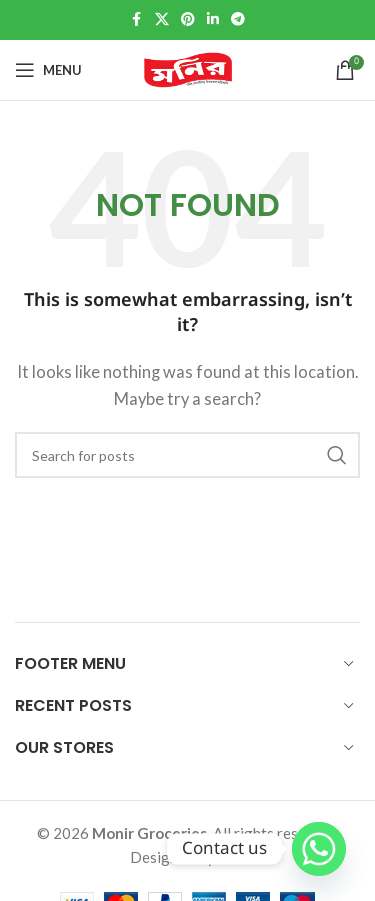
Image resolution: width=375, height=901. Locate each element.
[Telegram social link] (238, 20)
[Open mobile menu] (48, 70)
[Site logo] (188, 70)
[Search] (187, 455)
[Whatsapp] (319, 849)
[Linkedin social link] (213, 20)
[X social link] (162, 20)
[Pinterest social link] (188, 20)
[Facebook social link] (137, 20)
